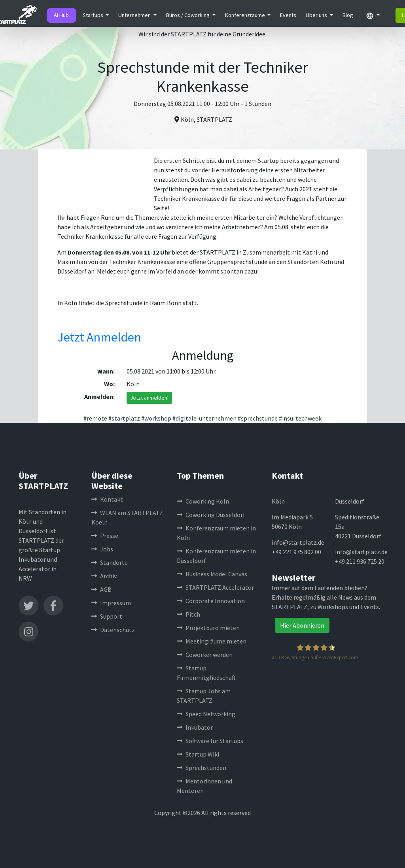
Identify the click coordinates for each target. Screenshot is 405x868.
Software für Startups (210, 741)
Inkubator (195, 727)
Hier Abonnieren (302, 625)
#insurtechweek (300, 418)
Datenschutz (113, 630)
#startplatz (124, 418)
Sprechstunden (202, 768)
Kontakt (107, 499)
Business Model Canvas (212, 574)
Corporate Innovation (211, 601)
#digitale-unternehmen (204, 418)
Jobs (102, 549)
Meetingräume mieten (212, 641)
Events (288, 15)
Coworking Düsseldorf (211, 515)
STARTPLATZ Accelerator (215, 587)
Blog (348, 15)
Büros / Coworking (188, 15)
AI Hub (61, 15)
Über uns (317, 15)
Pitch (188, 614)
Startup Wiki (198, 754)
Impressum (111, 603)
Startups (94, 15)
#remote (95, 418)
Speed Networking (206, 714)
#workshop (156, 418)
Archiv (104, 576)
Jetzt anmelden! (149, 398)
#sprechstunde (258, 418)
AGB (101, 589)
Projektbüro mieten (208, 628)
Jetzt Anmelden (99, 337)
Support (107, 616)
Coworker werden (205, 655)
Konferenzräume (246, 15)
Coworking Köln (203, 501)
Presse (105, 536)
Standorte (110, 562)
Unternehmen (135, 15)
